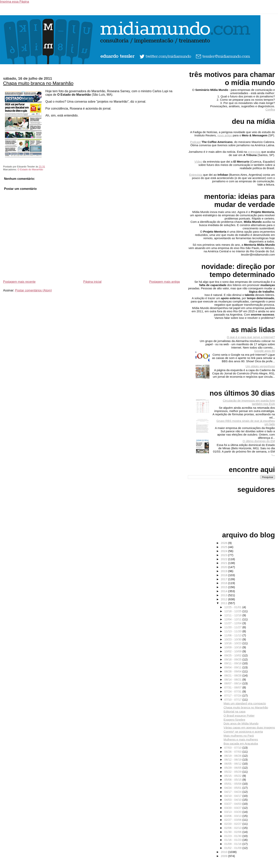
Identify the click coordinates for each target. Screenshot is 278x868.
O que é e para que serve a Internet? (251, 337)
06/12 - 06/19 (233, 759)
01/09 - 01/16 (233, 844)
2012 (225, 599)
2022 (225, 559)
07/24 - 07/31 (233, 691)
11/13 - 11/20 (233, 631)
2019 (225, 571)
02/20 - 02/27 (233, 824)
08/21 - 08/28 (233, 675)
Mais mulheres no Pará (239, 736)
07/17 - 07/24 (233, 695)
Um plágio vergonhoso (260, 366)
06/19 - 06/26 (233, 756)
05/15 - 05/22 (233, 776)
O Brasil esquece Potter (239, 716)
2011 (225, 603)
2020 (225, 567)
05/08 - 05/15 (233, 780)
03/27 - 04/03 (233, 804)
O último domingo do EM (259, 441)
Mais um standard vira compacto (245, 703)
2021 (225, 563)
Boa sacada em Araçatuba (241, 743)
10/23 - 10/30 (233, 639)
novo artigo (225, 135)
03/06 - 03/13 (233, 816)
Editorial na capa (234, 711)
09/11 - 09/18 (233, 663)
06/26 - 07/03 (233, 752)
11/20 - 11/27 (233, 627)
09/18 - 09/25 (233, 659)
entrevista (254, 152)
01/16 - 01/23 (233, 840)
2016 (225, 583)
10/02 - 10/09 (233, 651)
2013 (225, 595)
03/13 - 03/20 (233, 812)
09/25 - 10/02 (233, 655)
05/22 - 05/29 (233, 772)
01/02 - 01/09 (233, 848)
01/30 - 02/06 (233, 832)
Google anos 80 (265, 351)
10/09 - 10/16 (233, 647)
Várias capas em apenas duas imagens (249, 727)
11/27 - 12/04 (233, 623)
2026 (225, 543)
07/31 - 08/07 (233, 687)
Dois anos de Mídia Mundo (241, 723)
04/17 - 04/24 (233, 792)
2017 (225, 579)
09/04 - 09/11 (233, 667)
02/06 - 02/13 (233, 828)
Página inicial (92, 282)
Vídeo (198, 162)
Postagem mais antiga (164, 282)
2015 (225, 587)
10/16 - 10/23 (233, 643)
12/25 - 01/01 (233, 607)
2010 (225, 852)
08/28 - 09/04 (233, 671)
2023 (225, 555)
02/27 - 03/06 (233, 820)
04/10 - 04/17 (233, 796)
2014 (225, 591)
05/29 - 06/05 (233, 768)
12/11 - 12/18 (233, 615)
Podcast (195, 142)
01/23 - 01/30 (233, 836)
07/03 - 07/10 (233, 748)
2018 (225, 575)
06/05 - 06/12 (233, 764)
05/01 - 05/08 (233, 784)
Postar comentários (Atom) (33, 290)
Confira (270, 109)
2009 (225, 856)
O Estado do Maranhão (30, 169)
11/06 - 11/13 (233, 635)
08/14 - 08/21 (233, 679)
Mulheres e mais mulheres (241, 739)
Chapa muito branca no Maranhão (38, 83)
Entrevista (196, 175)
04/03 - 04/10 (233, 800)
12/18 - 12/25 (233, 611)
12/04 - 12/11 (233, 619)
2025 (225, 547)
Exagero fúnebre (234, 720)
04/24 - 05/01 (233, 788)
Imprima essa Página (14, 2)
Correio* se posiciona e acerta (243, 732)
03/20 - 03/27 (233, 808)
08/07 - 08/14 (233, 683)
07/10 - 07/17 (233, 700)
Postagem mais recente (19, 282)
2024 (225, 551)
